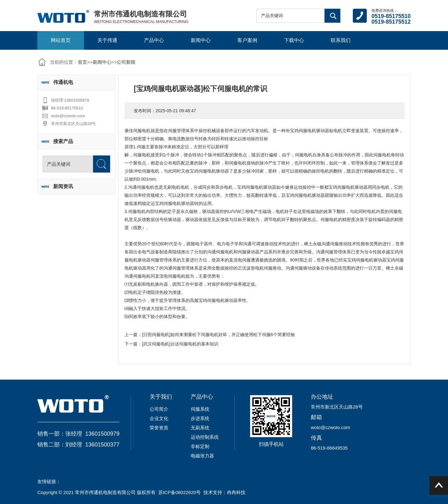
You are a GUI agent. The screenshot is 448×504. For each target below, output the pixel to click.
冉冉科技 (236, 492)
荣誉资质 (159, 428)
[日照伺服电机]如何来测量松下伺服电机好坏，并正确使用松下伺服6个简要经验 (218, 335)
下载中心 (294, 40)
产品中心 (154, 40)
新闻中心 (201, 40)
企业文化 (159, 418)
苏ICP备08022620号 (180, 492)
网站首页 (61, 40)
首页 (82, 62)
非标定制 (200, 446)
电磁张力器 (202, 456)
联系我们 (341, 40)
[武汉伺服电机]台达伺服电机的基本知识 (180, 344)
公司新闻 (126, 62)
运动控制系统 (205, 437)
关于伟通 (107, 40)
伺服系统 (200, 409)
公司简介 (159, 409)
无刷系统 (200, 428)
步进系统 (200, 418)
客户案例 (247, 40)
